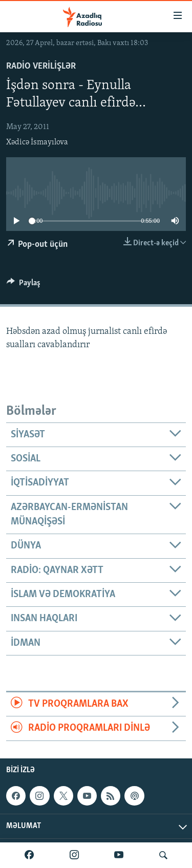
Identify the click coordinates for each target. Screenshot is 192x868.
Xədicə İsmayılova (37, 142)
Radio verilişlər (41, 66)
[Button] (24, 285)
